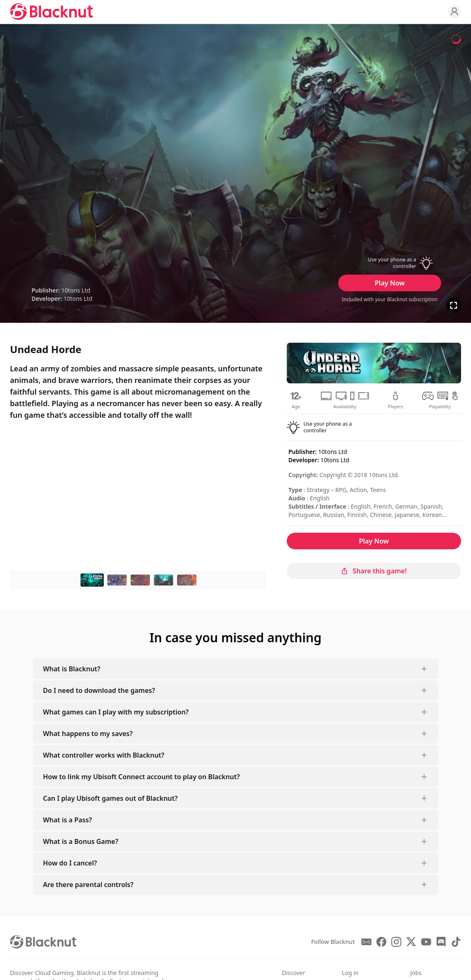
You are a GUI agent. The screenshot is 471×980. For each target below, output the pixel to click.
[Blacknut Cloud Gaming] (51, 12)
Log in (350, 973)
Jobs (416, 973)
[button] (390, 263)
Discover (293, 973)
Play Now (390, 283)
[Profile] (454, 12)
